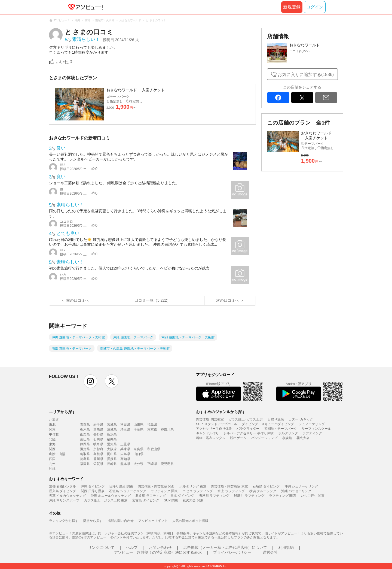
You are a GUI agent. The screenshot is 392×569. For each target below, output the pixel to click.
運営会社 (270, 552)
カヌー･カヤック (301, 419)
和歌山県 (154, 449)
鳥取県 (85, 454)
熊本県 (125, 464)
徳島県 (85, 459)
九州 (52, 464)
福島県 (152, 425)
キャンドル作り (207, 433)
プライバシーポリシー (232, 552)
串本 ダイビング (182, 496)
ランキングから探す (64, 521)
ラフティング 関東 (164, 491)
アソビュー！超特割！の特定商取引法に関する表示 (158, 552)
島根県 (98, 454)
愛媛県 (112, 459)
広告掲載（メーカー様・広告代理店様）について (225, 547)
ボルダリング (288, 433)
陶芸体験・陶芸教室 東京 (229, 486)
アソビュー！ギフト (153, 521)
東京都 (152, 429)
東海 (52, 444)
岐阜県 (98, 444)
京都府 (98, 449)
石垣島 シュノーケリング (128, 491)
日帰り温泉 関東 (121, 486)
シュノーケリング (312, 424)
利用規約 (286, 547)
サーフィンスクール (316, 429)
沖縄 (52, 469)
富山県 (85, 439)
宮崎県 (152, 464)
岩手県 (98, 425)
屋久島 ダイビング (62, 491)
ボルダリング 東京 (193, 486)
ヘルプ (132, 547)
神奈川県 (167, 429)
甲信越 (54, 434)
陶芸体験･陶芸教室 (210, 419)
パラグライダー (248, 429)
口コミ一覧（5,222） (153, 300)
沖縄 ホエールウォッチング (111, 496)
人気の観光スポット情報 (190, 521)
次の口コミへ (228, 300)
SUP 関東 (171, 500)
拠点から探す (93, 521)
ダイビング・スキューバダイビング (268, 424)
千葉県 (139, 429)
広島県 (125, 454)
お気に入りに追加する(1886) (306, 75)
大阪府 (112, 449)
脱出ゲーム (238, 438)
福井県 (112, 439)
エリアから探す (62, 412)
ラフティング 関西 (282, 496)
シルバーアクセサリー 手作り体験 (248, 433)
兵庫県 (125, 449)
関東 (52, 429)
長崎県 (112, 464)
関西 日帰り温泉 (93, 491)
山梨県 (85, 434)
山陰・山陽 (57, 454)
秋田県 (125, 425)
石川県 (98, 439)
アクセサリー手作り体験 (214, 429)
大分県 (139, 464)
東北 (52, 425)
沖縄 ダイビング (93, 486)
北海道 (54, 420)
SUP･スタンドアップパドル (217, 424)
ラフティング (312, 433)
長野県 (98, 434)
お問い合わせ (160, 547)
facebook (278, 98)
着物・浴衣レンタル (211, 438)
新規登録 (292, 7)
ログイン (315, 7)
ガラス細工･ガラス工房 (246, 419)
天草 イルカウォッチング (67, 496)
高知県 (125, 459)
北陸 (52, 439)
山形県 (139, 425)
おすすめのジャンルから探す (221, 412)
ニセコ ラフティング (198, 491)
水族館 (287, 438)
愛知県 (112, 444)
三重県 (125, 444)
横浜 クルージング (263, 491)
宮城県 (112, 425)
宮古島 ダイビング (146, 500)
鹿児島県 (167, 464)
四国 (52, 459)
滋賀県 (85, 449)
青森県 (85, 425)
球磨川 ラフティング (249, 496)
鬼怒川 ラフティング (214, 496)
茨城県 (112, 429)
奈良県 (139, 449)
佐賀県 (98, 464)
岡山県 (112, 454)
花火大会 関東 (193, 500)
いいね (64, 62)
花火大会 (303, 438)
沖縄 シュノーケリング (301, 486)
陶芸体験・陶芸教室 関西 (156, 486)
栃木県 (85, 429)
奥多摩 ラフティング (150, 496)
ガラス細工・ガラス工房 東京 (106, 500)
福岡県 (85, 464)
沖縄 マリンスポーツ (64, 500)
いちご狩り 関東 (313, 496)
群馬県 (98, 429)
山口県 (139, 454)
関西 (52, 449)
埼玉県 (125, 429)
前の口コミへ (78, 300)
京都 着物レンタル (62, 486)
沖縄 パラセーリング (296, 491)
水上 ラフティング (231, 491)
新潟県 (112, 434)
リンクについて (101, 547)
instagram (90, 381)
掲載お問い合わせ (121, 521)
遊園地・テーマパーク (281, 429)
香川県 (98, 459)
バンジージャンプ (264, 438)
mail (326, 98)
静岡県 (85, 444)
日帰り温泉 (276, 419)
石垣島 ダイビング (266, 486)
